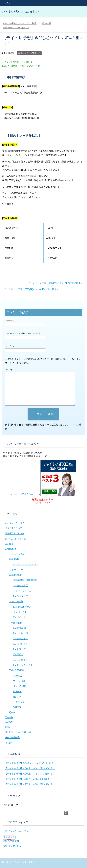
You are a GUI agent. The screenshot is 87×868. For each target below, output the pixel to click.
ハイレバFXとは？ (15, 523)
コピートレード (17, 570)
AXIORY (10, 722)
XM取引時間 (19, 628)
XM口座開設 (16, 559)
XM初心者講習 (21, 586)
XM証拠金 (18, 654)
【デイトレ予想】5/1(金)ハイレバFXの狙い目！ (29, 763)
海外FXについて (14, 528)
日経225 (17, 692)
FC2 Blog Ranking (12, 846)
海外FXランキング (15, 533)
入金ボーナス (20, 612)
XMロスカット (21, 660)
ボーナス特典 (16, 601)
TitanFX (9, 717)
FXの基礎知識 (13, 737)
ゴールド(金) (20, 681)
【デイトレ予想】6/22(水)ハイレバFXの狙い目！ (56, 283)
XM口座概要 (16, 575)
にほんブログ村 (11, 841)
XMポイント (19, 617)
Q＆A (12, 712)
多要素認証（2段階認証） (26, 580)
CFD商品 (18, 676)
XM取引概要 (16, 623)
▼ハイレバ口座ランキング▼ (44, 494)
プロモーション (17, 554)
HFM (8, 727)
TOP (20, 23)
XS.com (9, 544)
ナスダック (19, 702)
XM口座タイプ (21, 596)
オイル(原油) (20, 686)
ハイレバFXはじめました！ (22, 12)
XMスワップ (19, 649)
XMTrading (11, 549)
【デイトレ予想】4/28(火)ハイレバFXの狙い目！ (30, 779)
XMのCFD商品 (17, 670)
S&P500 (17, 707)
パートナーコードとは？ (26, 564)
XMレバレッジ (21, 633)
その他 (9, 743)
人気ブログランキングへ (16, 831)
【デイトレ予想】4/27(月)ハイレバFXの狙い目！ (30, 784)
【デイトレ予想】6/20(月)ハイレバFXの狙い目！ (31, 289)
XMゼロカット (21, 639)
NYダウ (17, 697)
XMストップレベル (23, 665)
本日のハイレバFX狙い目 (29, 53)
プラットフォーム (22, 591)
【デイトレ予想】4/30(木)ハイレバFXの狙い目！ (30, 768)
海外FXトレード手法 (16, 539)
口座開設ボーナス (22, 607)
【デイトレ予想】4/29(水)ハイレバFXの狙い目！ (30, 774)
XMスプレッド (21, 644)
